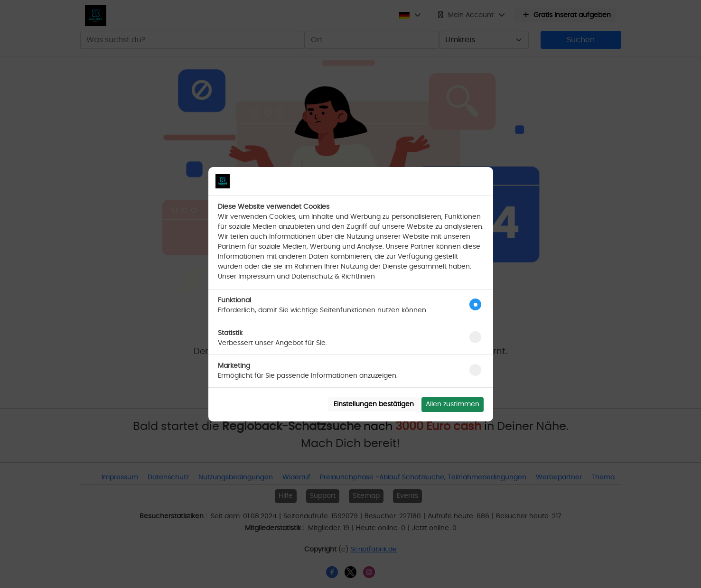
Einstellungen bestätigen (374, 404)
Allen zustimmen (453, 404)
